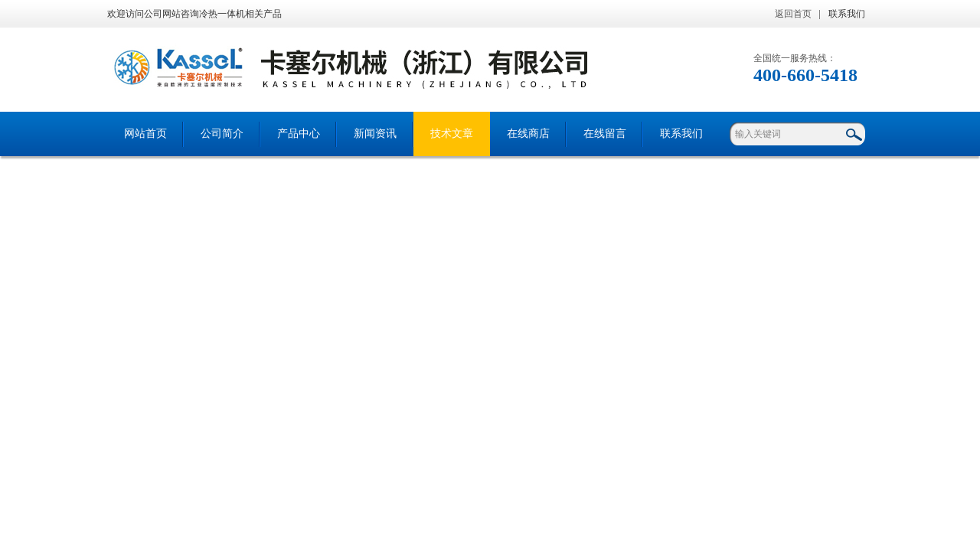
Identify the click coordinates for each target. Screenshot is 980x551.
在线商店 (528, 134)
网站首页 (145, 134)
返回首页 (793, 14)
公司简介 (222, 134)
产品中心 (299, 134)
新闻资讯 (375, 134)
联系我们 (847, 14)
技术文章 (452, 134)
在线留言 (605, 134)
